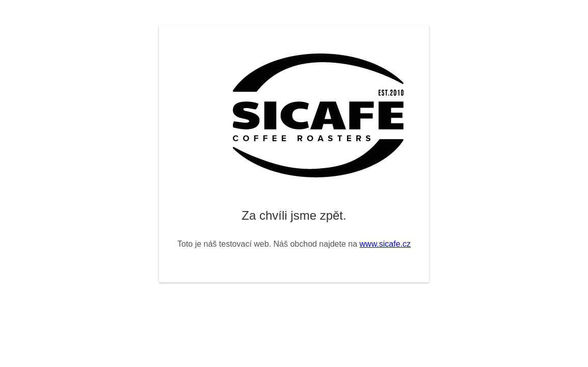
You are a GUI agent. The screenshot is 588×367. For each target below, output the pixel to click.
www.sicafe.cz (385, 244)
